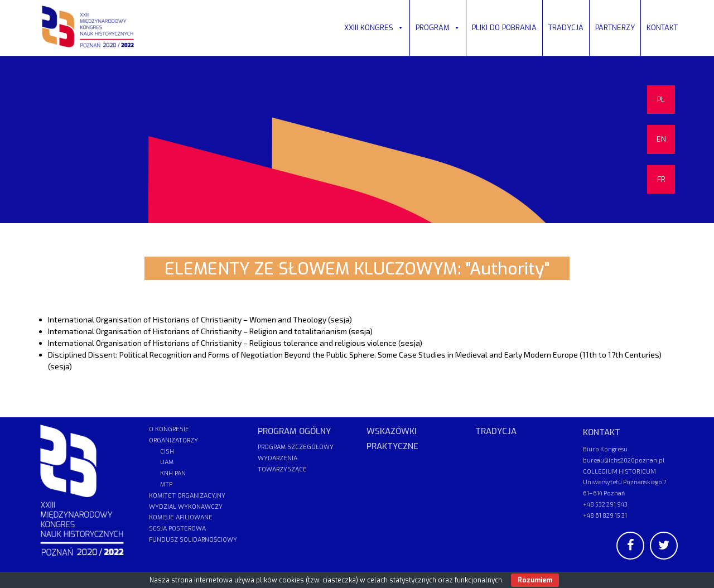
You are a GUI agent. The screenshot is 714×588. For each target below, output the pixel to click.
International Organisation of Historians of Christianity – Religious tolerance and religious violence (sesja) (235, 343)
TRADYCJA (566, 28)
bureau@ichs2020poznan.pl (624, 460)
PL (661, 100)
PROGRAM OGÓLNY (294, 431)
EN (661, 139)
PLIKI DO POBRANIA (504, 28)
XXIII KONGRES (374, 28)
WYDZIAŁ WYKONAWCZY (186, 507)
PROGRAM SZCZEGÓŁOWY (296, 447)
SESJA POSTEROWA (177, 529)
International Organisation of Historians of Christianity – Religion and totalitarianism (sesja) (210, 331)
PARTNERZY (615, 28)
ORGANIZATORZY (173, 440)
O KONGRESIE (169, 429)
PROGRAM (438, 28)
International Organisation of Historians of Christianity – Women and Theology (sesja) (200, 319)
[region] (357, 139)
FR (661, 179)
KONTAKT (662, 28)
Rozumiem (535, 580)
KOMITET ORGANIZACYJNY (187, 496)
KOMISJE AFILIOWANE (181, 517)
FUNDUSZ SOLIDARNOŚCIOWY (193, 540)
